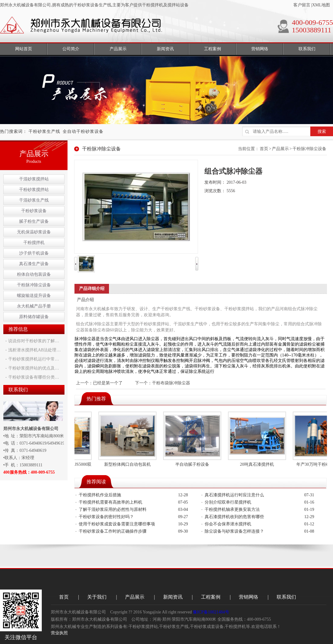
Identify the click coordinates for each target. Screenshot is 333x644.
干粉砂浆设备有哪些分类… (34, 377)
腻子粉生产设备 (34, 221)
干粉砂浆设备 (34, 211)
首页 (264, 149)
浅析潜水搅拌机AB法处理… (34, 350)
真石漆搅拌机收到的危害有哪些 (234, 517)
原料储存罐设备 (34, 317)
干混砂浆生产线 (34, 200)
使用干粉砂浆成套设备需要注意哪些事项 (117, 524)
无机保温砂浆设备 (34, 232)
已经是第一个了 (108, 383)
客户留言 (302, 5)
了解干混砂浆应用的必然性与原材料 (113, 509)
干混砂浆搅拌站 (34, 179)
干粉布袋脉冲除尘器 (171, 383)
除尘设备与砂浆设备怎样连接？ (234, 531)
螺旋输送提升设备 (34, 296)
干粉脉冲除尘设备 (34, 285)
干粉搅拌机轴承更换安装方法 (232, 509)
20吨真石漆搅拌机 (258, 464)
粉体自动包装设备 (34, 274)
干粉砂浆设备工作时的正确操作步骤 (113, 531)
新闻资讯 (173, 597)
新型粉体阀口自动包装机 (128, 464)
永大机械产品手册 (34, 306)
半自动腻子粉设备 (193, 464)
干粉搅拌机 (34, 243)
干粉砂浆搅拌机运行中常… (34, 359)
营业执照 (59, 633)
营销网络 (249, 597)
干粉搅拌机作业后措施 (100, 495)
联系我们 (286, 597)
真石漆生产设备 (34, 264)
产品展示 (280, 149)
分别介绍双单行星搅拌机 (228, 502)
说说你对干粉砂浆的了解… (34, 341)
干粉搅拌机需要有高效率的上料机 (110, 502)
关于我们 (97, 597)
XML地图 (321, 5)
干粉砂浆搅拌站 (34, 190)
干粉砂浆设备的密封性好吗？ (106, 517)
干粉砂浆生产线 (44, 131)
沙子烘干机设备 (34, 253)
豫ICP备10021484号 (211, 612)
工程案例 (211, 597)
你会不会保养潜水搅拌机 (228, 524)
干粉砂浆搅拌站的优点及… (34, 368)
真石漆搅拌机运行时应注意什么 (234, 495)
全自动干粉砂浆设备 (83, 131)
